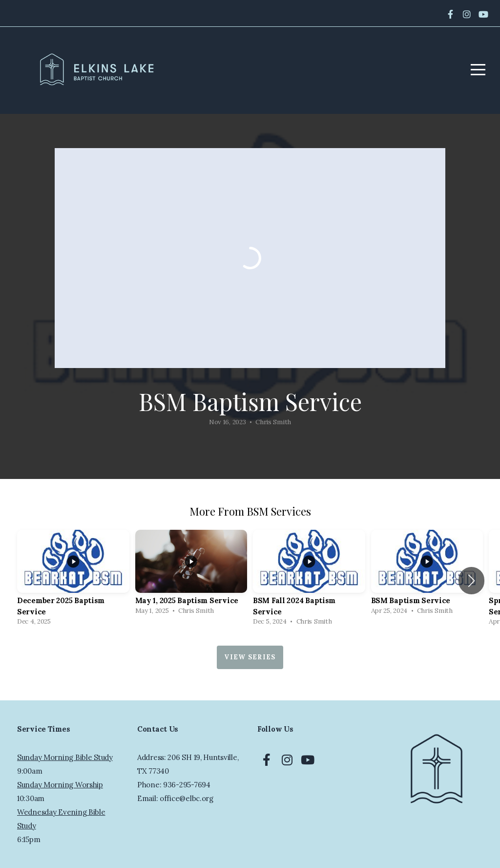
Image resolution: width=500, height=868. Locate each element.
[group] (73, 580)
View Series (250, 657)
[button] (471, 581)
